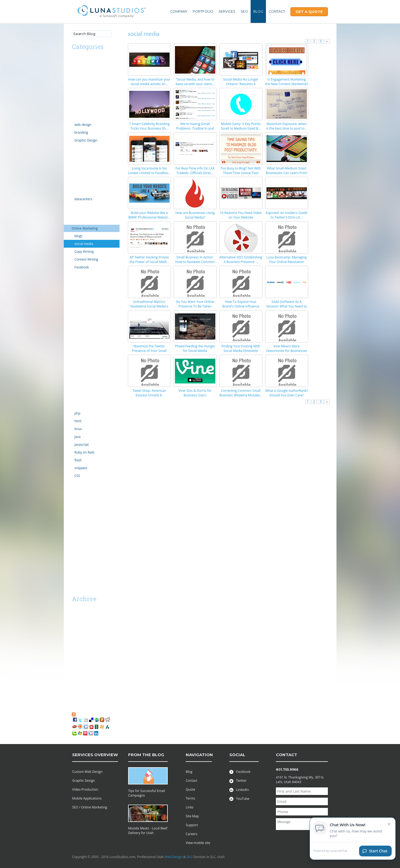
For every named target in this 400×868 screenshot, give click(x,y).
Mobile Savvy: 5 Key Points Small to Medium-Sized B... (241, 126)
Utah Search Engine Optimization (87, 529)
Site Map (192, 816)
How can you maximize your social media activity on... (149, 82)
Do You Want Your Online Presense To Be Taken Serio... (195, 306)
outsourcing (81, 340)
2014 (76, 640)
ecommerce (81, 155)
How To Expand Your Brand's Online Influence (241, 304)
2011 (76, 662)
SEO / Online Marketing (90, 807)
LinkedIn (239, 790)
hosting (77, 191)
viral (75, 498)
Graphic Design (86, 140)
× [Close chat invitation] (389, 825)
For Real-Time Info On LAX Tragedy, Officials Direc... (195, 171)
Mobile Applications (87, 798)
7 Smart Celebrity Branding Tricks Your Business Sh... (149, 126)
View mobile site (198, 843)
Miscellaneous (83, 297)
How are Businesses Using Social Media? (195, 215)
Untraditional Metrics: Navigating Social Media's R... (149, 306)
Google (77, 177)
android (78, 66)
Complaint (80, 110)
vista (75, 505)
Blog (258, 11)
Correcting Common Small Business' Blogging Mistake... (241, 393)
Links (190, 807)
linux (78, 429)
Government (81, 184)
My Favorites (84, 709)
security (78, 377)
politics (77, 347)
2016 (76, 626)
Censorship (80, 88)
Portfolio (203, 11)
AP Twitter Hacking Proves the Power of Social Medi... (149, 260)
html (78, 421)
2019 (76, 611)
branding (81, 132)
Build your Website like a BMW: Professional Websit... (149, 215)
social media (84, 244)
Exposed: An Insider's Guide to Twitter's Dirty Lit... (287, 215)
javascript (82, 445)
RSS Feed (84, 714)
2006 (76, 698)
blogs (79, 236)
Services (227, 11)
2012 (76, 655)
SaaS (76, 546)
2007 (76, 691)
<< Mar (78, 589)
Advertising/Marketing (89, 59)
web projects (81, 512)
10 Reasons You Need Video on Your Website (241, 215)
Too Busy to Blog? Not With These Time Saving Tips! (241, 171)
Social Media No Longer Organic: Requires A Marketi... (241, 84)
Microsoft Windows (86, 289)
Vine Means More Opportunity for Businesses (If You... (287, 351)
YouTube (239, 799)
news (76, 318)
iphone (77, 221)
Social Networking (85, 398)
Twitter (238, 781)
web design (83, 125)
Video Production (85, 789)
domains (78, 148)
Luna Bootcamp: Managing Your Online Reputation (287, 260)
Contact (277, 11)
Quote (190, 789)
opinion (78, 326)
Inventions (80, 214)
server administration (88, 391)
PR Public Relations (86, 355)
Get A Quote (309, 12)
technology (80, 406)
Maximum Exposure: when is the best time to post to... (286, 126)
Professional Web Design (90, 520)
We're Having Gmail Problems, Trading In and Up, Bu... (195, 128)
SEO (244, 11)
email (76, 162)
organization (81, 333)
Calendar (79, 81)
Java (78, 437)
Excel (76, 170)
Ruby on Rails (85, 452)
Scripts (77, 369)
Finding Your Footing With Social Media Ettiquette (241, 348)
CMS (75, 95)
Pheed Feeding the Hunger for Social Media (195, 348)
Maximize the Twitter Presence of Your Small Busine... (149, 351)
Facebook (82, 267)
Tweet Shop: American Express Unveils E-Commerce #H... (149, 395)
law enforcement (85, 275)
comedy (78, 103)
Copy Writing (84, 252)
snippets (81, 468)
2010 (76, 669)
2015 (76, 633)
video (76, 491)
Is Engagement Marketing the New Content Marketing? (287, 82)
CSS (77, 476)
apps (76, 73)
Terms (190, 798)
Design (77, 117)
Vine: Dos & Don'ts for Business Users (195, 393)
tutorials (78, 483)
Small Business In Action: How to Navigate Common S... (195, 262)
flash (78, 460)
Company (179, 11)
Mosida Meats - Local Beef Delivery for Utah (148, 831)
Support (192, 825)
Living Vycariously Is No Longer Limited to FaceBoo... (149, 171)
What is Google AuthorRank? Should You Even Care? (287, 393)
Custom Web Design (87, 772)
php (78, 413)
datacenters (83, 199)
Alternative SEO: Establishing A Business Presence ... (241, 260)
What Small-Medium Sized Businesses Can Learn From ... (286, 173)
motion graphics (84, 311)
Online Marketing (85, 228)
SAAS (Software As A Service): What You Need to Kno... (287, 306)
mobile (77, 304)
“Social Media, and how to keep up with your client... (195, 82)
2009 (76, 677)
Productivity (81, 362)
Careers (192, 834)
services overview (95, 755)
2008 (76, 684)
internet (78, 207)
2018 (76, 618)
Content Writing (86, 259)
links (75, 282)
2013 (76, 647)
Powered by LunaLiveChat (330, 853)
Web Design (173, 857)
